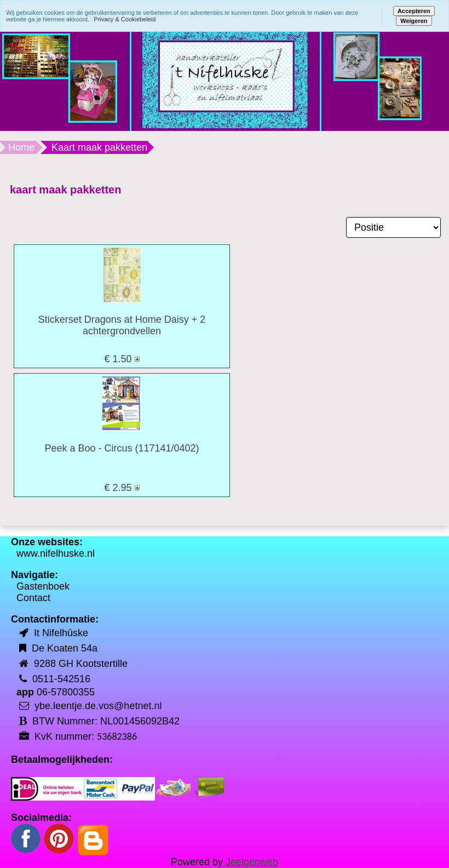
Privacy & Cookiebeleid (125, 19)
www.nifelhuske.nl (56, 553)
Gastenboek (43, 586)
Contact (33, 598)
